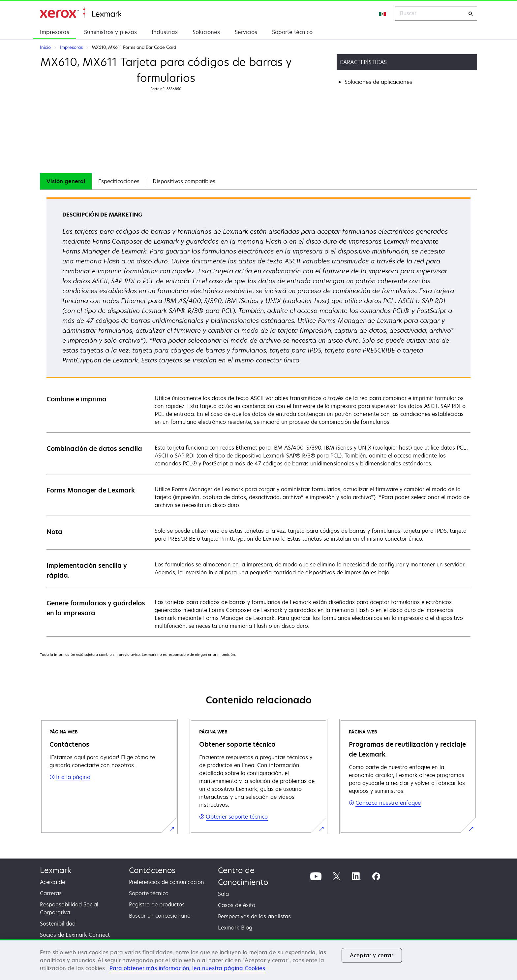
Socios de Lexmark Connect (75, 935)
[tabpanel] (258, 417)
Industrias (165, 32)
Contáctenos (152, 870)
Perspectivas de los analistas (254, 916)
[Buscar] (471, 14)
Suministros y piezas (110, 32)
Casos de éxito (237, 905)
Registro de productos (157, 904)
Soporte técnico (292, 32)
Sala (223, 894)
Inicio (81, 12)
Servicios (246, 32)
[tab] (66, 181)
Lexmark (56, 870)
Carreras (51, 893)
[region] (258, 960)
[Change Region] (383, 14)
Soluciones (206, 32)
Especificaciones (119, 181)
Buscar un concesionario (160, 916)
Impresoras (55, 32)
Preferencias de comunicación (167, 882)
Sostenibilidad (58, 924)
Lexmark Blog (235, 928)
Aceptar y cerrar (372, 955)
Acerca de (52, 882)
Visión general (66, 181)
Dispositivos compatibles (184, 181)
